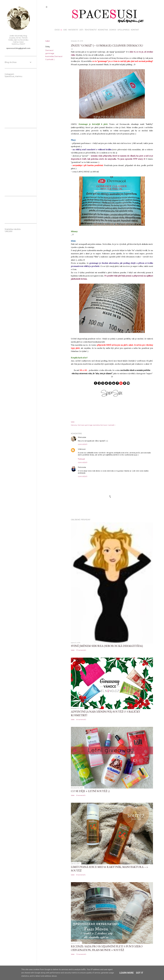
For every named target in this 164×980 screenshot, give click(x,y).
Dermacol (49, 50)
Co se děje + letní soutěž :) (90, 791)
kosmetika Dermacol (54, 56)
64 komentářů (81, 719)
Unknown (82, 449)
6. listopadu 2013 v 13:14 (94, 449)
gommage (50, 53)
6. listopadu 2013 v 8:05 (95, 437)
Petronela (82, 467)
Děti (81, 30)
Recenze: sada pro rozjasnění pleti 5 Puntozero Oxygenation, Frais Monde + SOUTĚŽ (107, 948)
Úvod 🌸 (58, 30)
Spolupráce (123, 30)
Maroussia (82, 437)
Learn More (127, 973)
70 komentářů (81, 954)
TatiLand (81, 459)
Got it (140, 973)
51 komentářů (81, 795)
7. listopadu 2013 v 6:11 (94, 467)
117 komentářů (81, 650)
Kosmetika (102, 30)
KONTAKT (134, 30)
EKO (64, 30)
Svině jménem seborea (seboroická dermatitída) (107, 646)
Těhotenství (90, 30)
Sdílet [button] (48, 41)
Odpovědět (83, 444)
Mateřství (72, 30)
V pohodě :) (50, 59)
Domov (112, 30)
